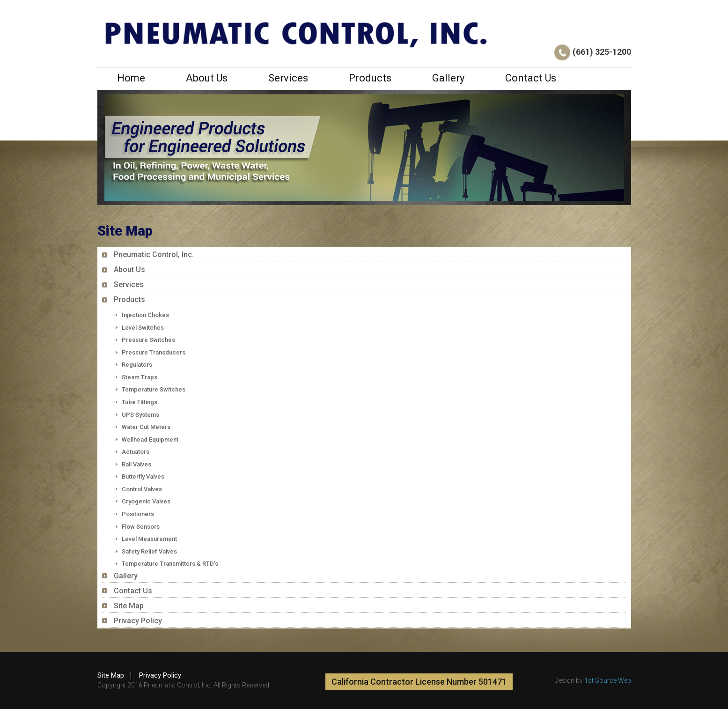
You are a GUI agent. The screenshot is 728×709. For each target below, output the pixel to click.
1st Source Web (608, 680)
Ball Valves (136, 464)
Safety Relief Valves (149, 551)
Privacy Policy (138, 621)
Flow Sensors (141, 527)
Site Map (129, 606)
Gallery (448, 78)
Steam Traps (140, 377)
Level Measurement (149, 539)
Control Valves (142, 489)
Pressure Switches (148, 340)
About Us (207, 78)
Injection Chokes (145, 315)
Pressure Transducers (154, 352)
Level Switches (143, 328)
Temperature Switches (154, 389)
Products (370, 78)
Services (288, 78)
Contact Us (531, 78)
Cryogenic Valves (146, 501)
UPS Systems (140, 415)
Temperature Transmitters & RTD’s (170, 564)
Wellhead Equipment (150, 439)
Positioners (138, 514)
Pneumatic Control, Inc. (154, 255)
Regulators (137, 365)
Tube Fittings (140, 402)
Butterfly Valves (143, 476)
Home (131, 78)
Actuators (136, 452)
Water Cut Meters (146, 427)
